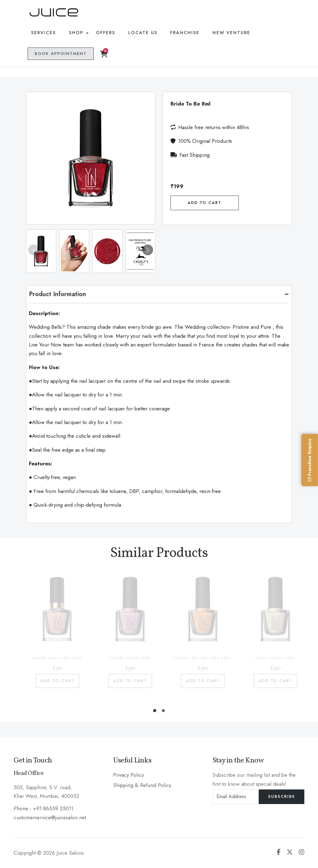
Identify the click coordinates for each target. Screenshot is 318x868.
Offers (104, 33)
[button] (148, 250)
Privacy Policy (128, 775)
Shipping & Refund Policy (142, 785)
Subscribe (282, 797)
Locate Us (141, 33)
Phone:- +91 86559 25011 (43, 808)
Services (43, 33)
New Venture (228, 33)
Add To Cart (204, 203)
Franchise (182, 33)
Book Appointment (60, 55)
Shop (75, 33)
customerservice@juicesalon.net (50, 817)
